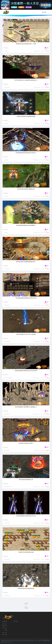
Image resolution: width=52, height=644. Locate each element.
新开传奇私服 (7, 269)
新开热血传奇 (7, 596)
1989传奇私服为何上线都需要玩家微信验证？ (26, 80)
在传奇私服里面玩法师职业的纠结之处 (26, 516)
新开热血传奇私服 (8, 487)
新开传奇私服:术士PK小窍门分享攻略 (26, 334)
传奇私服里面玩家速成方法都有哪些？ (26, 225)
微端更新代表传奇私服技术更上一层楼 (26, 44)
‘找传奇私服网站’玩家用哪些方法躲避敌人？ (26, 407)
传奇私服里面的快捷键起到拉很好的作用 (26, 298)
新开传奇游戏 (3, 626)
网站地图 (47, 641)
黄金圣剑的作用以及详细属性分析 (26, 189)
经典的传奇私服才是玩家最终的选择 (26, 116)
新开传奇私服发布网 (8, 378)
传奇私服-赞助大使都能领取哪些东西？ (26, 262)
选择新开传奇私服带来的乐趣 (26, 552)
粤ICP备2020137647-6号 (6, 642)
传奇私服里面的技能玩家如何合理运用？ (26, 153)
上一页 (26, 603)
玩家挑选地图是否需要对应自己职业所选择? (26, 371)
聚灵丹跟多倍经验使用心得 (26, 480)
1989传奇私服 (7, 87)
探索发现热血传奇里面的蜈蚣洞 (26, 588)
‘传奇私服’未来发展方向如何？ (26, 443)
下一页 (26, 608)
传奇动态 (5, 48)
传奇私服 (6, 51)
